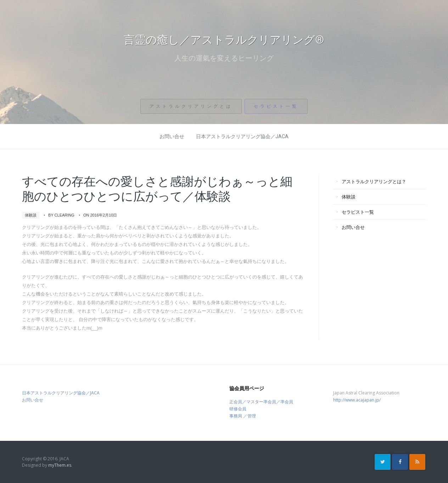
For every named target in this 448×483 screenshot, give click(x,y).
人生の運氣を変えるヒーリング (224, 59)
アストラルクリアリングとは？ (374, 181)
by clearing (61, 215)
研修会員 (238, 409)
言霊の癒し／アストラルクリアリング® (224, 40)
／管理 (250, 416)
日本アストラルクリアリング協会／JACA (242, 136)
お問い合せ (172, 136)
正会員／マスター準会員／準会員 (261, 402)
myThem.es (60, 465)
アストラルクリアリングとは (191, 109)
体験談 (31, 215)
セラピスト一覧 (276, 109)
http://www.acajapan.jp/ (357, 400)
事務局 (236, 416)
